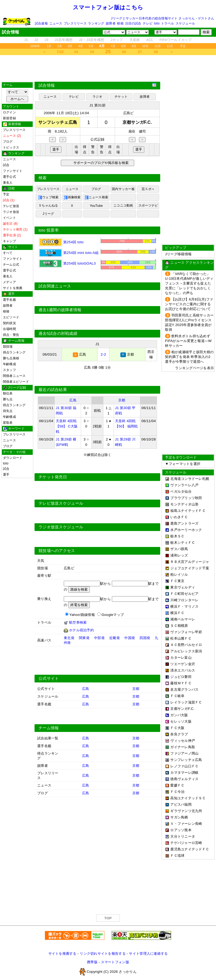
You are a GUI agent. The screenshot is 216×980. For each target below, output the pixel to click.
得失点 (8, 411)
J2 (36, 40)
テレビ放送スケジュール (61, 504)
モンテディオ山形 (184, 504)
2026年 (35, 46)
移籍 (120, 23)
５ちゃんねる (48, 205)
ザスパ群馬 (179, 549)
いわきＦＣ (179, 517)
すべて (8, 253)
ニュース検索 (96, 197)
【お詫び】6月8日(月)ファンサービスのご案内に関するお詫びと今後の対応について (189, 304)
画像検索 (72, 197)
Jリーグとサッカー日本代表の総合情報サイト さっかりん (153, 18)
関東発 (84, 639)
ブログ (8, 142)
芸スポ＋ (148, 189)
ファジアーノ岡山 (184, 753)
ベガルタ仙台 (181, 491)
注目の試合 (133, 23)
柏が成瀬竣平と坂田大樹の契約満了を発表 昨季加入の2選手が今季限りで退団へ (189, 357)
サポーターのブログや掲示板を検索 (100, 163)
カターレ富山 (181, 658)
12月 (170, 46)
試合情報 (47, 85)
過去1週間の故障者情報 (60, 311)
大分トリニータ (183, 836)
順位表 (8, 393)
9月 (134, 46)
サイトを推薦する (62, 955)
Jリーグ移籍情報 (178, 254)
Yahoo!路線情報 (82, 616)
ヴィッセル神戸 (183, 741)
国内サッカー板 (123, 189)
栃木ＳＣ (177, 536)
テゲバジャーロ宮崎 (186, 843)
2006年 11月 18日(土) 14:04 (66, 113)
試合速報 (41, 23)
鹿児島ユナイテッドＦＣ (190, 849)
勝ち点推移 (11, 358)
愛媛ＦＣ (177, 785)
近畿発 (115, 639)
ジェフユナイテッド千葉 (190, 568)
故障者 (111, 23)
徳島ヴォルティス (184, 779)
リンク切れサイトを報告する (103, 955)
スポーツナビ (148, 205)
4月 (81, 46)
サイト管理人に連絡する (148, 955)
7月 (113, 46)
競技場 (8, 347)
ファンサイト (13, 171)
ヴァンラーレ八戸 (184, 485)
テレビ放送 (11, 206)
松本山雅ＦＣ (181, 638)
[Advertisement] (108, 68)
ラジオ (97, 97)
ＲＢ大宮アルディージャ (190, 562)
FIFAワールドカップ (175, 40)
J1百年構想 (64, 40)
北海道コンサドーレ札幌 (190, 479)
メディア (9, 282)
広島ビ (129, 113)
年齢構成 (9, 364)
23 (76, 52)
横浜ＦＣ (177, 613)
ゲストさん (206, 18)
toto (157, 23)
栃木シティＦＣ (183, 543)
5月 (91, 46)
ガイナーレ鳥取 (183, 747)
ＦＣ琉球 (177, 856)
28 (156, 52)
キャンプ (9, 241)
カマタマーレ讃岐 (184, 773)
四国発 (145, 639)
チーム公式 (11, 265)
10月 (145, 46)
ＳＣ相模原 (179, 626)
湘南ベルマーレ (183, 619)
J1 (26, 40)
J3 (46, 40)
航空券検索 (78, 623)
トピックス (11, 147)
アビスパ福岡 (181, 804)
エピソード (11, 317)
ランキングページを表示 (194, 368)
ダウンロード (13, 458)
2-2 (103, 355)
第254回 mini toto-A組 (69, 253)
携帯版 (92, 963)
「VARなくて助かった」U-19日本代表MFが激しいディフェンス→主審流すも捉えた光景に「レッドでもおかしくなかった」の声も (189, 283)
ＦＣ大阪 (177, 728)
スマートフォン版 (115, 963)
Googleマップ (113, 616)
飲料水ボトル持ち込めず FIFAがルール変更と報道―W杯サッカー (188, 341)
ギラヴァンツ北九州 (186, 811)
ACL (150, 40)
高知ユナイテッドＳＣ (188, 798)
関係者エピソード (16, 382)
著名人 (8, 183)
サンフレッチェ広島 (186, 760)
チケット (121, 97)
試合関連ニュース (55, 287)
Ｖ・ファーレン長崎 (186, 824)
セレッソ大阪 (181, 721)
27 (140, 52)
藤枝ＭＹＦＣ (181, 683)
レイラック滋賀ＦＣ (186, 702)
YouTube (96, 206)
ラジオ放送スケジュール (61, 528)
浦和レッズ (179, 555)
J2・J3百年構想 (92, 40)
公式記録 (97, 139)
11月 (158, 46)
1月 (49, 46)
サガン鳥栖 (179, 817)
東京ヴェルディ (183, 587)
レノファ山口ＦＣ (184, 766)
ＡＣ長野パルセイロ (186, 645)
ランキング (96, 23)
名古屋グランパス (184, 689)
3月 (70, 46)
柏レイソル (179, 575)
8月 (124, 46)
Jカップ (117, 40)
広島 (73, 401)
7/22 (60, 52)
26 (124, 52)
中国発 (130, 639)
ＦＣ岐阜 (177, 696)
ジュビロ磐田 (181, 677)
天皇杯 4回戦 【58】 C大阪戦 (67, 427)
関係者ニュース (14, 376)
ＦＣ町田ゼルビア (184, 594)
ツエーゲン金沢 (183, 664)
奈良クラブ (179, 734)
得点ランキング (14, 352)
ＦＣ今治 (177, 792)
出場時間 (9, 329)
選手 (6, 475)
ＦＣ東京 (177, 581)
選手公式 (9, 177)
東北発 (69, 639)
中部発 (99, 639)
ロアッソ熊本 (181, 830)
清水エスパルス (183, 670)
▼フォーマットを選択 (183, 464)
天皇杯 (135, 40)
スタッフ (9, 370)
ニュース (56, 23)
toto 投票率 (49, 230)
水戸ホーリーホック (186, 530)
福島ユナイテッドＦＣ (188, 511)
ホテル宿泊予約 (81, 631)
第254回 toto (61, 242)
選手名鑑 (9, 300)
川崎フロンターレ (184, 600)
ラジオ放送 (11, 212)
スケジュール (185, 23)
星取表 (8, 423)
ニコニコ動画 (123, 205)
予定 (183, 46)
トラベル (168, 23)
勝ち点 (8, 399)
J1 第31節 (97, 105)
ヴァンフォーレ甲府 (186, 632)
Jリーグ (48, 214)
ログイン (9, 112)
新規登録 (9, 118)
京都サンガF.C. (182, 709)
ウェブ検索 (48, 197)
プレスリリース (75, 23)
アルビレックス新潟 (186, 651)
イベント (9, 218)
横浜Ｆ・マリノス (184, 606)
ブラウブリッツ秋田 (186, 498)
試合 (6, 165)
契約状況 (9, 323)
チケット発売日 (53, 478)
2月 (60, 46)
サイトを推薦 (13, 288)
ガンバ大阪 (179, 715)
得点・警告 (11, 335)
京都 (122, 401)
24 (92, 52)
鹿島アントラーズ (184, 523)
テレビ (148, 23)
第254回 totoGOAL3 (67, 263)
